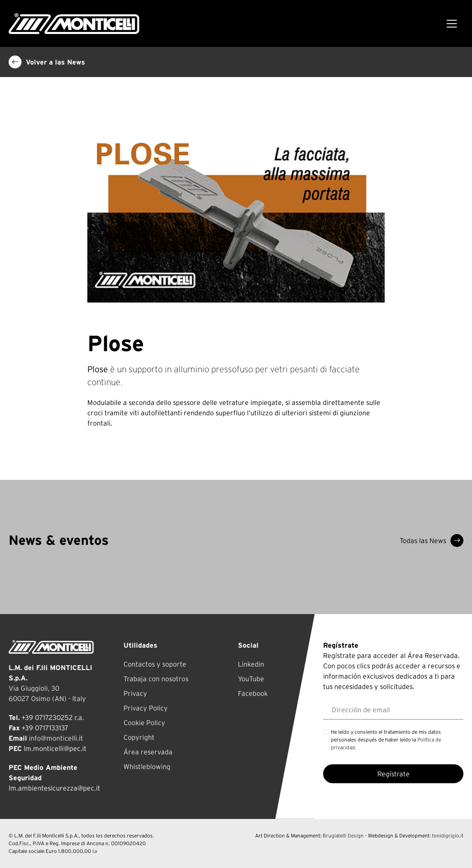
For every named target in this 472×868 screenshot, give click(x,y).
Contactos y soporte (155, 664)
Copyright (139, 737)
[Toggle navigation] (452, 24)
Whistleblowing (147, 766)
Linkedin (251, 664)
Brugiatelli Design (343, 836)
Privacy (135, 693)
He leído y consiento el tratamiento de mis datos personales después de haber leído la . (386, 740)
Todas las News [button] (432, 541)
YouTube (251, 679)
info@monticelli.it (56, 738)
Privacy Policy (146, 708)
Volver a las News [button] (47, 62)
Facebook (253, 693)
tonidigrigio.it (448, 836)
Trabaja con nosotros (156, 679)
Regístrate (393, 774)
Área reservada (148, 752)
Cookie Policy (144, 723)
